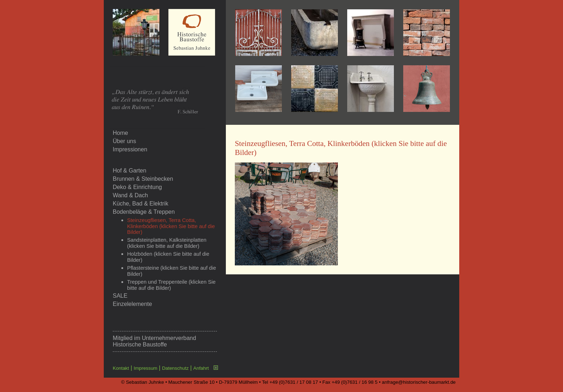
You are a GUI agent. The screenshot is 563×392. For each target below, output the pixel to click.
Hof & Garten (129, 171)
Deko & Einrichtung (137, 187)
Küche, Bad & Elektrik (141, 204)
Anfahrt (201, 368)
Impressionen (130, 149)
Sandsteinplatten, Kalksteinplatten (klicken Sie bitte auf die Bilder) (167, 243)
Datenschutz (175, 368)
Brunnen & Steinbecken (143, 179)
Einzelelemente (132, 304)
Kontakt (121, 368)
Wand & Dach (130, 195)
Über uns (124, 141)
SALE (120, 296)
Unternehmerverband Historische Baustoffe (154, 341)
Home (120, 133)
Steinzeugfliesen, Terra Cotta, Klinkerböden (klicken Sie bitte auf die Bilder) (171, 226)
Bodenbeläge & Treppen (144, 212)
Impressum (145, 368)
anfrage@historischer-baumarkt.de (419, 382)
